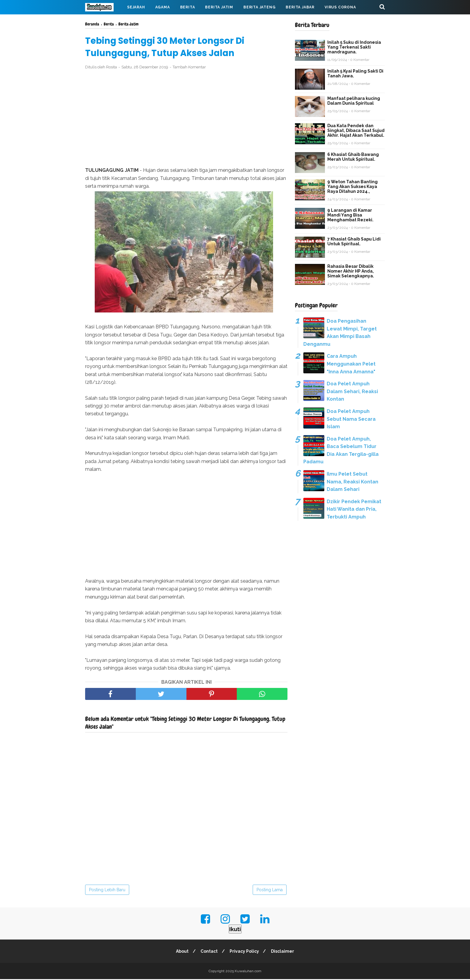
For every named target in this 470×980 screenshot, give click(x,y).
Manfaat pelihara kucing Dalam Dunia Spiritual (354, 101)
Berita (188, 7)
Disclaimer (284, 952)
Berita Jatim (219, 7)
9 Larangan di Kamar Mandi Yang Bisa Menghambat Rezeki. (350, 215)
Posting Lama (270, 891)
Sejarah (136, 7)
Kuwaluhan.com (248, 972)
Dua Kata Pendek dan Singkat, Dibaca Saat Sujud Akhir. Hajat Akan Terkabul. (356, 130)
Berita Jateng (259, 7)
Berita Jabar (300, 7)
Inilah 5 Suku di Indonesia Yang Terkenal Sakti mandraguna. (354, 47)
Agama (163, 7)
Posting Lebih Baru (107, 891)
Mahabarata (104, 22)
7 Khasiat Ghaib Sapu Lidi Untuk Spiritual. (354, 241)
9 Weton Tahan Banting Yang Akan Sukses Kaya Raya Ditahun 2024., (352, 187)
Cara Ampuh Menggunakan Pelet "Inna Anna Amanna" (351, 364)
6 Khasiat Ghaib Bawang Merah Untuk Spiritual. (353, 157)
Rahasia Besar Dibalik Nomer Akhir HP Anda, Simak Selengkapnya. (351, 271)
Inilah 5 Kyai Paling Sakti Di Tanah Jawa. (355, 73)
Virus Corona (340, 7)
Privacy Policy (245, 952)
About (181, 952)
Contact (209, 952)
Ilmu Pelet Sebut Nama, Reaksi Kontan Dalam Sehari (352, 482)
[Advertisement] (186, 119)
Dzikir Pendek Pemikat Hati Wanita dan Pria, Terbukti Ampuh (354, 509)
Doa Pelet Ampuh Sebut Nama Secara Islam (351, 419)
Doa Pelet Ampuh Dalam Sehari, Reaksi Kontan (352, 391)
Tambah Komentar (189, 68)
